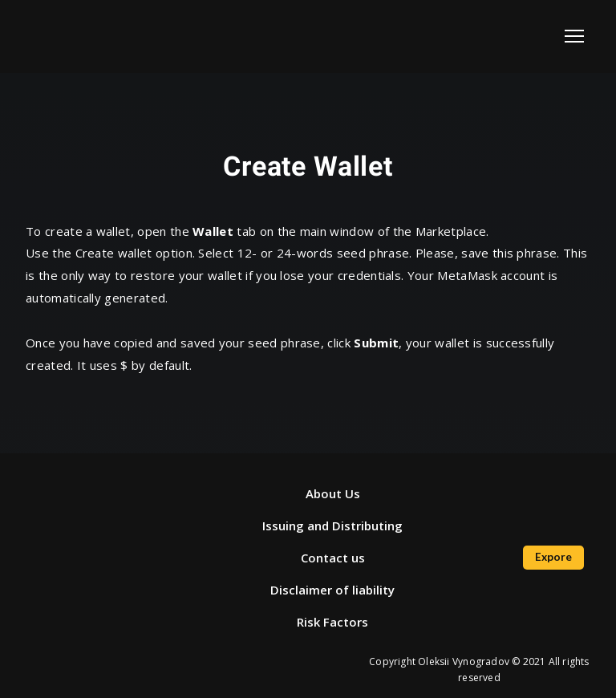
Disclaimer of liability (332, 590)
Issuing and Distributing (332, 526)
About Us (333, 493)
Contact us (333, 558)
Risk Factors (332, 622)
